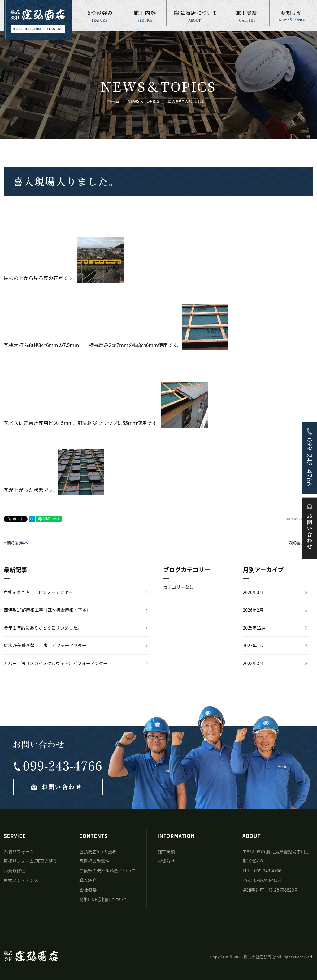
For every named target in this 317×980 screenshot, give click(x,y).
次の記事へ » (301, 543)
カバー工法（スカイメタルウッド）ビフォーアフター (56, 663)
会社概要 (88, 890)
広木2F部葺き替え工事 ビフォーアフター (45, 645)
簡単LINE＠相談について (103, 899)
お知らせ (166, 861)
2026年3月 (253, 592)
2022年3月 (253, 663)
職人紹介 (88, 880)
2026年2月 (253, 610)
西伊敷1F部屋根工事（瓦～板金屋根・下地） (47, 610)
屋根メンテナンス (21, 880)
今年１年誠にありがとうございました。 (43, 628)
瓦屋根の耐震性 (94, 861)
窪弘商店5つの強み (98, 851)
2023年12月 (255, 645)
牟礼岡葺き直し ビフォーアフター (38, 592)
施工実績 (166, 851)
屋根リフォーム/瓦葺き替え (30, 861)
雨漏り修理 (15, 871)
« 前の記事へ (16, 543)
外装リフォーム (19, 851)
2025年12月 (255, 628)
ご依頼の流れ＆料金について (107, 871)
